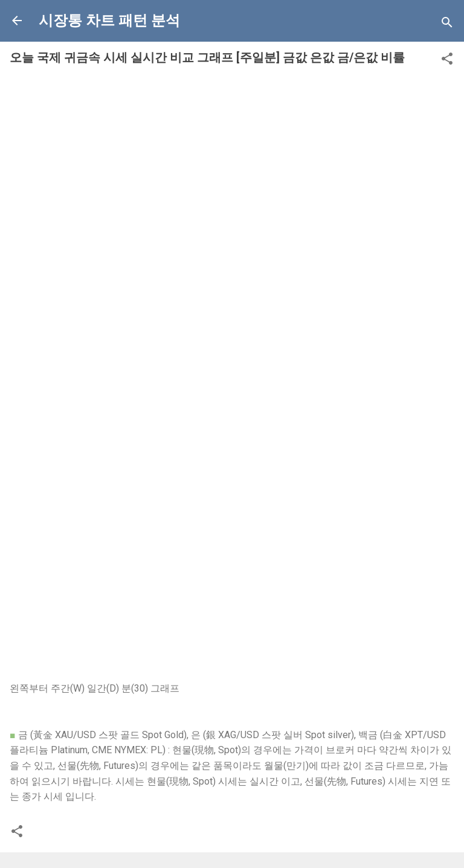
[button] (447, 61)
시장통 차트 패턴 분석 (109, 21)
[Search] (447, 24)
